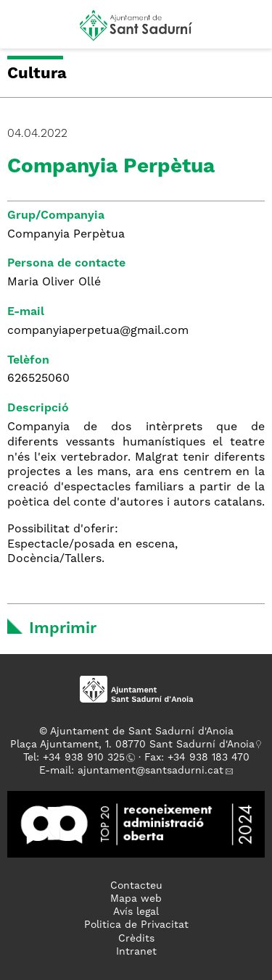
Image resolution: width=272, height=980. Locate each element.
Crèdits (136, 939)
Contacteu (136, 886)
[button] (24, 30)
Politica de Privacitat (136, 925)
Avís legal (136, 912)
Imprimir (63, 629)
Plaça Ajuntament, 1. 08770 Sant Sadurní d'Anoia (132, 745)
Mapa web (136, 899)
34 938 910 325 (87, 758)
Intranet (136, 952)
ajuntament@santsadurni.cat (151, 771)
